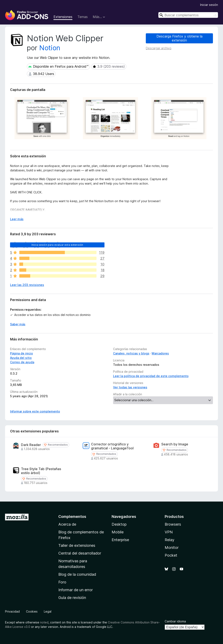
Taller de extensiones (77, 545)
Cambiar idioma (175, 621)
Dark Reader (31, 445)
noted (44, 622)
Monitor (172, 548)
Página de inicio (22, 353)
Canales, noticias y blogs (131, 353)
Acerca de (67, 524)
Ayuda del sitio (21, 358)
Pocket (171, 555)
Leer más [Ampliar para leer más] (17, 219)
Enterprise (120, 540)
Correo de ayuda (22, 362)
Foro (62, 582)
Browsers (173, 524)
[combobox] (188, 15)
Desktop (119, 524)
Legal (48, 611)
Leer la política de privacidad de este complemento (151, 376)
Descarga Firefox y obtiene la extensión (179, 38)
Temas (83, 17)
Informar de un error (76, 590)
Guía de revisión (72, 598)
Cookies (32, 611)
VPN (169, 532)
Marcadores (160, 353)
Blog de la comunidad (77, 574)
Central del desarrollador (80, 553)
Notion (50, 48)
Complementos (72, 517)
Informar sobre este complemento (35, 411)
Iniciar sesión (209, 5)
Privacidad (12, 611)
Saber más (18, 324)
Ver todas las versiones (130, 387)
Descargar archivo (159, 48)
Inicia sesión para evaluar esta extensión (57, 245)
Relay (170, 540)
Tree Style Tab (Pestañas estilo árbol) (41, 471)
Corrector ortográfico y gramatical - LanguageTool (112, 446)
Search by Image (175, 444)
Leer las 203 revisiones (27, 285)
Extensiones (63, 17)
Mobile (118, 532)
